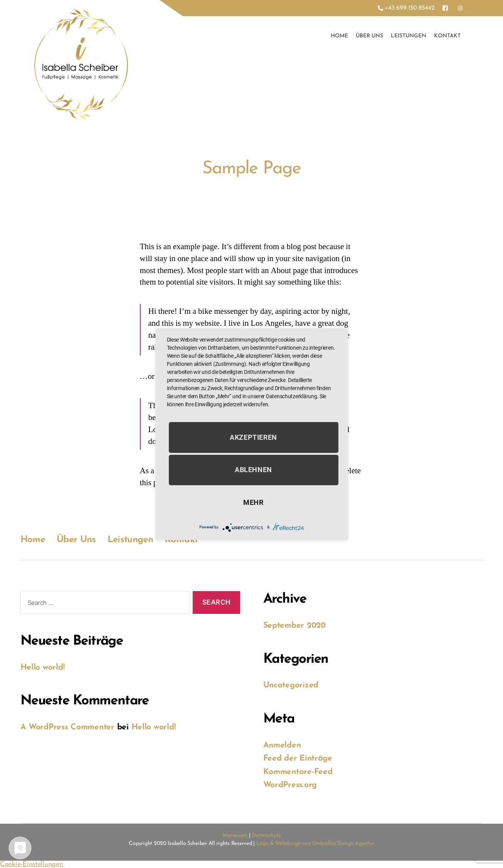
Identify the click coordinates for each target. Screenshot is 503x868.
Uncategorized (291, 685)
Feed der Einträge (298, 758)
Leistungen (409, 36)
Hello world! (43, 668)
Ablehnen (253, 470)
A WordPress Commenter (67, 727)
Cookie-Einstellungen (32, 864)
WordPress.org (290, 785)
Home (339, 36)
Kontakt (447, 36)
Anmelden (282, 745)
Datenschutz (266, 835)
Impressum (235, 835)
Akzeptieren (253, 437)
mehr (253, 502)
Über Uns (369, 36)
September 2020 (294, 626)
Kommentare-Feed (298, 772)
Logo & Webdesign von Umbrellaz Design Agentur (315, 844)
